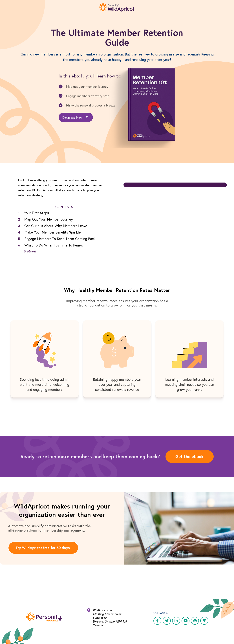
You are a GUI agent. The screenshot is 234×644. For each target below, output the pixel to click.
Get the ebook (189, 456)
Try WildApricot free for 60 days (43, 548)
